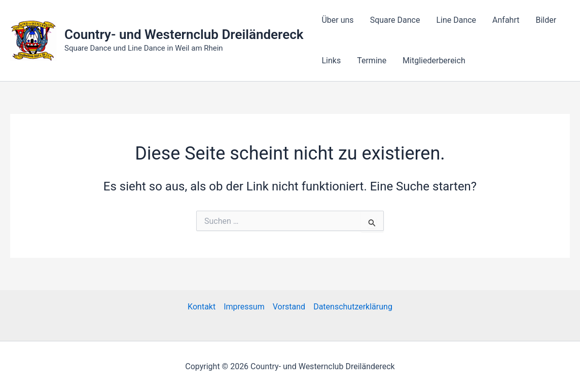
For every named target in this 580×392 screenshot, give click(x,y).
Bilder (546, 20)
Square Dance (395, 20)
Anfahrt (506, 20)
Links (331, 61)
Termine (372, 61)
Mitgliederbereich (434, 61)
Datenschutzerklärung (353, 307)
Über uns (337, 20)
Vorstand (289, 307)
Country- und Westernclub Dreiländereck (184, 34)
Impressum (244, 307)
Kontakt (202, 307)
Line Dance (456, 20)
